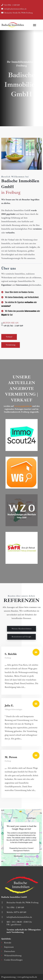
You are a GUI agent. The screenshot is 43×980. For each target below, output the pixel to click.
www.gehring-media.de (27, 977)
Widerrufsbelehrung (13, 955)
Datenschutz (10, 951)
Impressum (9, 947)
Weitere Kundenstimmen (22, 629)
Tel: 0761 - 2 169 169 (12, 5)
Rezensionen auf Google (21, 637)
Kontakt (8, 943)
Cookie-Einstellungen (13, 960)
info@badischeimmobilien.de (15, 9)
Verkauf (9, 337)
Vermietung (11, 345)
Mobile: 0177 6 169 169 (16, 912)
